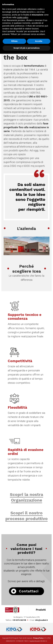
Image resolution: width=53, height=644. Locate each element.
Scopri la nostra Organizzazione (26, 497)
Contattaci (25, 591)
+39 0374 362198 (19, 620)
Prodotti (41, 610)
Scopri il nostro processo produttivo (26, 516)
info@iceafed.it (41, 620)
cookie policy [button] (23, 17)
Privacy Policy (38, 638)
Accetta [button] (39, 41)
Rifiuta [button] (14, 41)
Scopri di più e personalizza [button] (26, 48)
